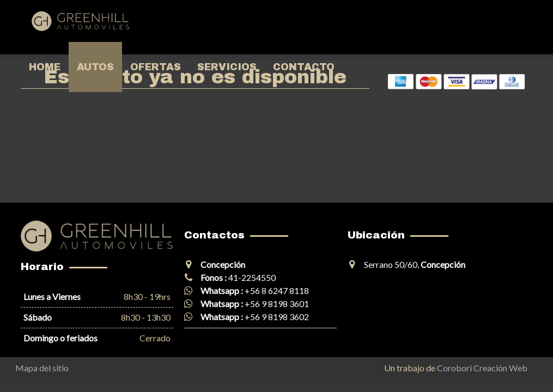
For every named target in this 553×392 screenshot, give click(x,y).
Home (45, 67)
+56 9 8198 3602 (277, 317)
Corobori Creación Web (482, 368)
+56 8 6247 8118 (277, 290)
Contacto (304, 67)
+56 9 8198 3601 (277, 304)
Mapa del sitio (42, 368)
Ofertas (156, 67)
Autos (95, 67)
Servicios (227, 67)
